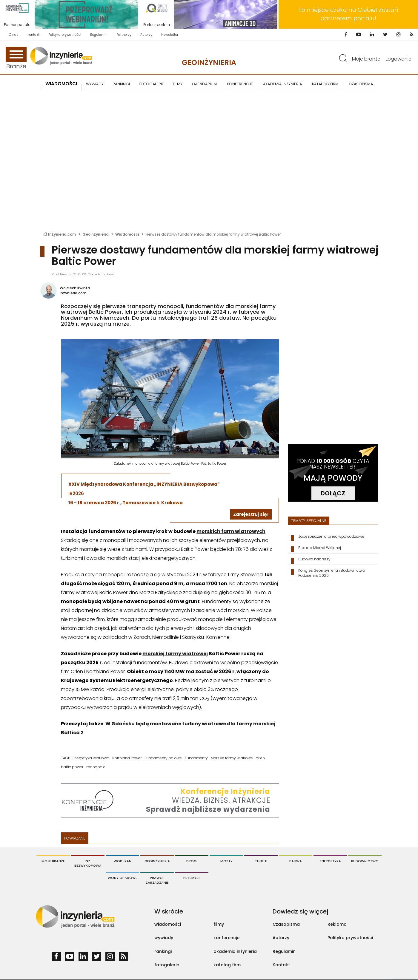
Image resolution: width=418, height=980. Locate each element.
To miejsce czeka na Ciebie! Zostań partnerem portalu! (348, 14)
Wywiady (95, 84)
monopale (96, 767)
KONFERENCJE (240, 84)
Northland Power (127, 758)
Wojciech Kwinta (75, 288)
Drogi (192, 861)
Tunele (261, 861)
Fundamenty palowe (163, 758)
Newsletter (170, 35)
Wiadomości (61, 84)
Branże (16, 59)
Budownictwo (365, 861)
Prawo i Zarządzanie (157, 880)
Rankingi (121, 84)
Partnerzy (124, 35)
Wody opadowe (123, 878)
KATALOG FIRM (325, 84)
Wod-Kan (123, 861)
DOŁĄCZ (333, 493)
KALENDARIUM (204, 84)
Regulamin (99, 35)
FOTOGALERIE (151, 84)
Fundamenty (196, 758)
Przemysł (192, 878)
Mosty (226, 861)
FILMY (178, 84)
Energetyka (330, 861)
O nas (14, 35)
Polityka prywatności (65, 35)
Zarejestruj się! (251, 514)
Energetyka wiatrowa (91, 758)
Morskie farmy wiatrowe (232, 758)
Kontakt (33, 35)
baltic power (72, 767)
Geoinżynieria (209, 62)
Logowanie (399, 59)
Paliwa (296, 861)
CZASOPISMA (361, 84)
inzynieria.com (73, 293)
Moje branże (366, 59)
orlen (260, 758)
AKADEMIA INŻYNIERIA (282, 84)
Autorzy (146, 35)
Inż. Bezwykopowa (88, 863)
